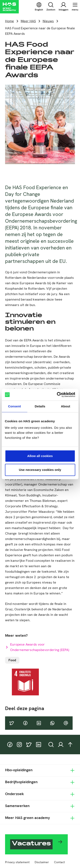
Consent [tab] (14, 406)
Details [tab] (40, 406)
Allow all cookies (40, 456)
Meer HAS (28, 21)
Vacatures (31, 844)
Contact (59, 862)
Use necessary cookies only (40, 470)
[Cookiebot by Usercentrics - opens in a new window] (57, 395)
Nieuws (48, 21)
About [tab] (66, 406)
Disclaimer (42, 862)
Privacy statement (17, 862)
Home (9, 21)
